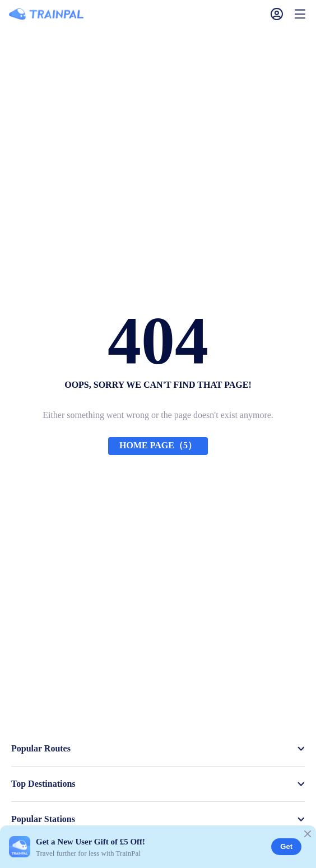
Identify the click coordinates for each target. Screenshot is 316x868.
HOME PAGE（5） (158, 445)
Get (286, 846)
